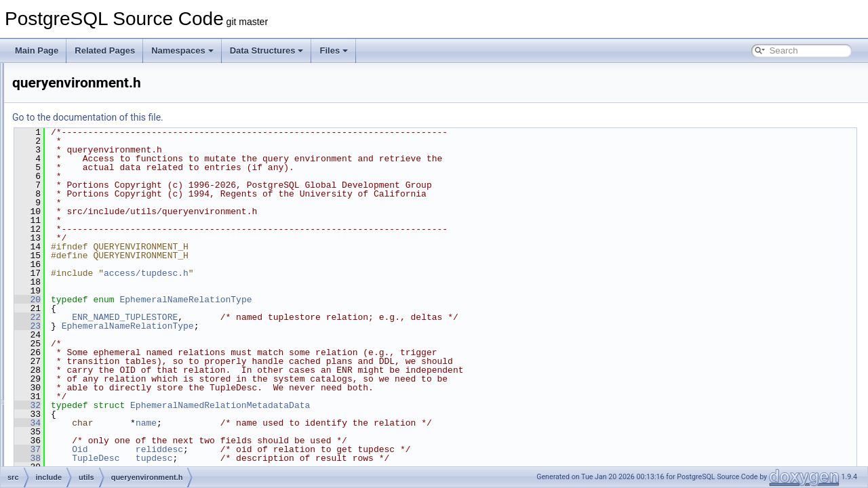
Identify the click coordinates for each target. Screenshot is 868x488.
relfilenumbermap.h (112, 346)
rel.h (85, 316)
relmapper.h (99, 361)
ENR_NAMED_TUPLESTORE (294, 317)
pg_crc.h (93, 107)
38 (197, 458)
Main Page (37, 50)
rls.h (85, 420)
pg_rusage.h (100, 167)
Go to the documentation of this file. (257, 117)
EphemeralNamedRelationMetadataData (390, 405)
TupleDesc (265, 458)
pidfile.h (91, 211)
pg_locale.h (98, 122)
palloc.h (91, 77)
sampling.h (97, 450)
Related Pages (105, 50)
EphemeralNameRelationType (355, 300)
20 (197, 300)
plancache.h (99, 226)
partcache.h (99, 92)
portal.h (91, 241)
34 (197, 423)
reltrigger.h (97, 390)
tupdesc (324, 458)
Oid (249, 449)
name (316, 423)
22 (197, 317)
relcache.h (96, 331)
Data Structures (267, 50)
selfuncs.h (96, 465)
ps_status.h (98, 256)
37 (197, 449)
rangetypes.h (101, 286)
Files (334, 50)
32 (197, 405)
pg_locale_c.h (102, 137)
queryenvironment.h (113, 271)
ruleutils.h (95, 435)
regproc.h (95, 301)
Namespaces (182, 50)
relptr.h (90, 375)
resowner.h (97, 405)
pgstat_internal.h (107, 182)
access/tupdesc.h (316, 273)
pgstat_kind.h (101, 197)
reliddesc (329, 449)
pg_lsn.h (93, 152)
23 (197, 326)
